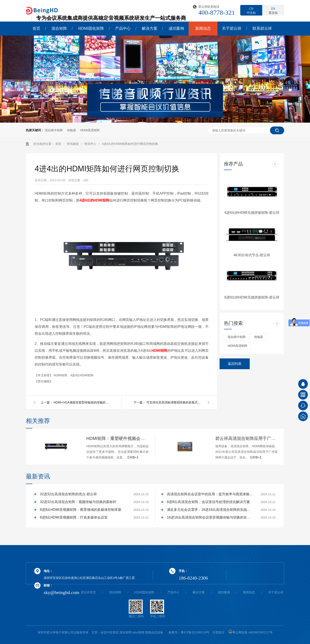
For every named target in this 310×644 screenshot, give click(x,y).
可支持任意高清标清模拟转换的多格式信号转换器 (174, 402)
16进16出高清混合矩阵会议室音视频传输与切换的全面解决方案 (210, 517)
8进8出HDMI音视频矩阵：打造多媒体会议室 (74, 517)
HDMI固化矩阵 (91, 28)
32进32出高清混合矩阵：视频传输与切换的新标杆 (78, 502)
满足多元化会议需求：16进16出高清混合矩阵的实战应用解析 (210, 510)
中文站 (251, 11)
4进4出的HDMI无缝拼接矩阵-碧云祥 (252, 213)
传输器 (71, 130)
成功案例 (176, 28)
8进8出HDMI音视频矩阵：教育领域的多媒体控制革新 (81, 510)
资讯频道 (73, 144)
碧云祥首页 (88, 592)
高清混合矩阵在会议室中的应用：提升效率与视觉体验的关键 (210, 494)
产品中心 (123, 28)
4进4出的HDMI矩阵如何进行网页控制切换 (130, 144)
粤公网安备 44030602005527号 (250, 632)
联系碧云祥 (262, 28)
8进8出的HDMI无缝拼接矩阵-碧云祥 (252, 297)
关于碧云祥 (232, 28)
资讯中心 (91, 144)
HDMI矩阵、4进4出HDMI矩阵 (74, 375)
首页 (36, 28)
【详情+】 (133, 457)
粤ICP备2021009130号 (195, 632)
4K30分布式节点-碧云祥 (252, 255)
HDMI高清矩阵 (90, 130)
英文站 (273, 11)
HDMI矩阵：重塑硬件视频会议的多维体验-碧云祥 (118, 438)
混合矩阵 (59, 28)
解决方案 (150, 28)
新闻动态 (203, 28)
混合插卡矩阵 (54, 130)
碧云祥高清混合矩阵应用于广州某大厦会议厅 (246, 438)
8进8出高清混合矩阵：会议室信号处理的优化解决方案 (208, 502)
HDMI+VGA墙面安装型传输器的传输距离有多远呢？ (82, 402)
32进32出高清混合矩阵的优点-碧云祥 (68, 494)
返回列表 (235, 364)
